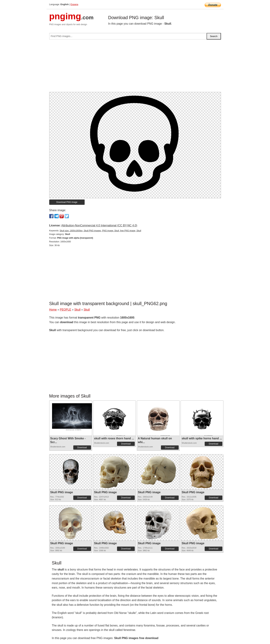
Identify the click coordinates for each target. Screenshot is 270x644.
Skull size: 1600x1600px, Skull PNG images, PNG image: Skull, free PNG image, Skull (100, 231)
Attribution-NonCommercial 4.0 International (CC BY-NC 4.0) (99, 225)
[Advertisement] (135, 67)
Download (82, 448)
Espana (74, 4)
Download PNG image (67, 202)
